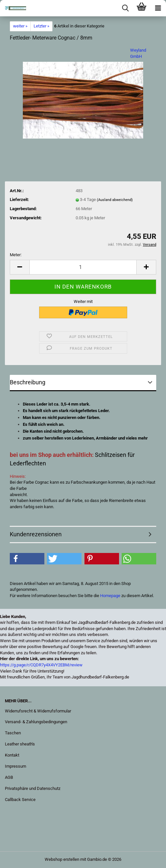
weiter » (20, 26)
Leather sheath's (20, 744)
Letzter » (41, 26)
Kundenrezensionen (36, 534)
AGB (9, 777)
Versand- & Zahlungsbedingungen (36, 722)
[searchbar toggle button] (125, 8)
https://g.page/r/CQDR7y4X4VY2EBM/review (41, 665)
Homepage (110, 596)
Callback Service (20, 800)
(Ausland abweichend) (115, 200)
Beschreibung (28, 382)
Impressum (15, 766)
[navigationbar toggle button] (158, 8)
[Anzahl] (83, 267)
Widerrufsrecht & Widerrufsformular (38, 711)
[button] (20, 267)
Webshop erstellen (62, 859)
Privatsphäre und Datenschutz (33, 788)
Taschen (13, 733)
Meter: (16, 255)
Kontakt (12, 755)
